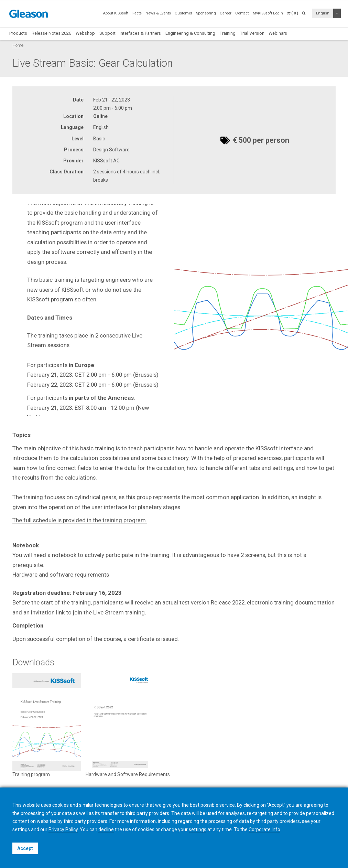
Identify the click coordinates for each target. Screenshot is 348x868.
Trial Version (252, 33)
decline (106, 829)
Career (226, 13)
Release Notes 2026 (51, 33)
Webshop (85, 33)
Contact (242, 13)
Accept (25, 848)
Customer (183, 13)
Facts (137, 13)
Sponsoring (206, 13)
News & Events (158, 13)
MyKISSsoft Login (268, 13)
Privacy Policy (63, 829)
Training (228, 33)
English (323, 13)
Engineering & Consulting (190, 33)
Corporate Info (264, 829)
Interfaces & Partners (140, 33)
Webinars (278, 33)
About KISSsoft (116, 13)
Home (18, 45)
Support (107, 33)
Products (18, 33)
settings (198, 829)
